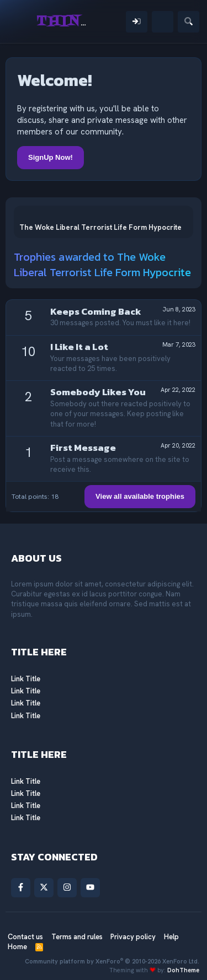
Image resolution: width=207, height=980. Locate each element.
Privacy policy (133, 937)
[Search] (189, 22)
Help (171, 937)
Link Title (26, 679)
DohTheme (183, 970)
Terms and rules (77, 937)
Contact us (25, 937)
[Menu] (21, 21)
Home (17, 947)
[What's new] (163, 22)
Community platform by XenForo (112, 961)
